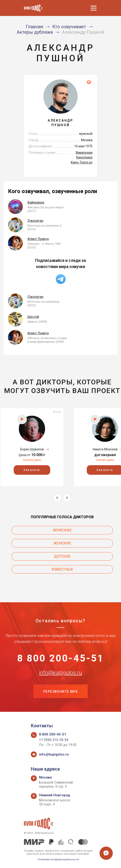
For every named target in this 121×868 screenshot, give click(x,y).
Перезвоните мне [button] (60, 692)
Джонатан (35, 221)
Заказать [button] (32, 470)
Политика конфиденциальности (58, 859)
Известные (62, 569)
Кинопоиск (84, 157)
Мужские (62, 530)
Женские (62, 543)
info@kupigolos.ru (60, 673)
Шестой (33, 317)
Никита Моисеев (105, 449)
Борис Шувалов (32, 449)
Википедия (84, 153)
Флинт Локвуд (38, 239)
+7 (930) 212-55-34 (54, 740)
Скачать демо (32, 460)
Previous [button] (57, 498)
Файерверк (36, 202)
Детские (62, 556)
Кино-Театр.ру (82, 162)
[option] (32, 447)
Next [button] (67, 498)
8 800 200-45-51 (61, 658)
